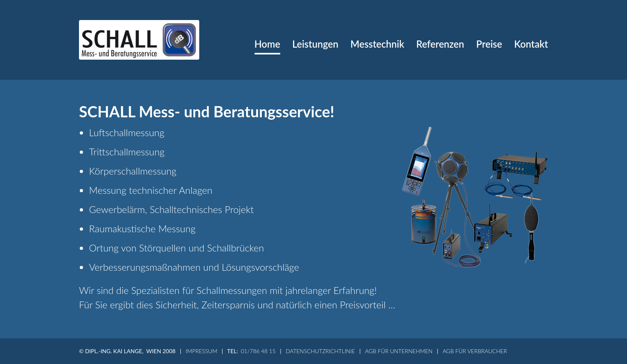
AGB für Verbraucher (475, 351)
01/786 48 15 (258, 351)
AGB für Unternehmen (398, 351)
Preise (489, 44)
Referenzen (440, 44)
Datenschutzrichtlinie (321, 351)
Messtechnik (377, 44)
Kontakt (531, 44)
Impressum (201, 351)
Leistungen (315, 44)
